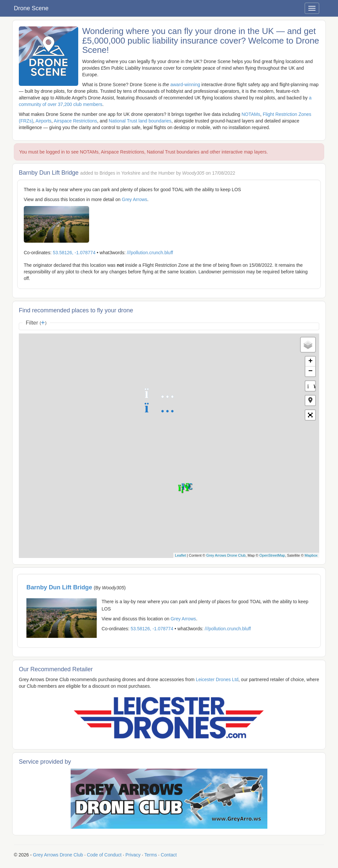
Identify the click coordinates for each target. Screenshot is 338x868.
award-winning (185, 85)
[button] (310, 400)
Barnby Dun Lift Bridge (60, 587)
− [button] (310, 371)
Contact (169, 855)
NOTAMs (251, 114)
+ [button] (310, 362)
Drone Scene (31, 8)
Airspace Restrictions (76, 121)
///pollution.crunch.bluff (150, 253)
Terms (151, 855)
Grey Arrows (135, 199)
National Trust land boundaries (140, 121)
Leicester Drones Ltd (217, 679)
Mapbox (311, 555)
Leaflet (180, 555)
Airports (44, 121)
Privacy (133, 855)
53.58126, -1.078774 (74, 253)
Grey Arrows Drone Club (226, 555)
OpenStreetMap (272, 555)
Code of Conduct (104, 855)
